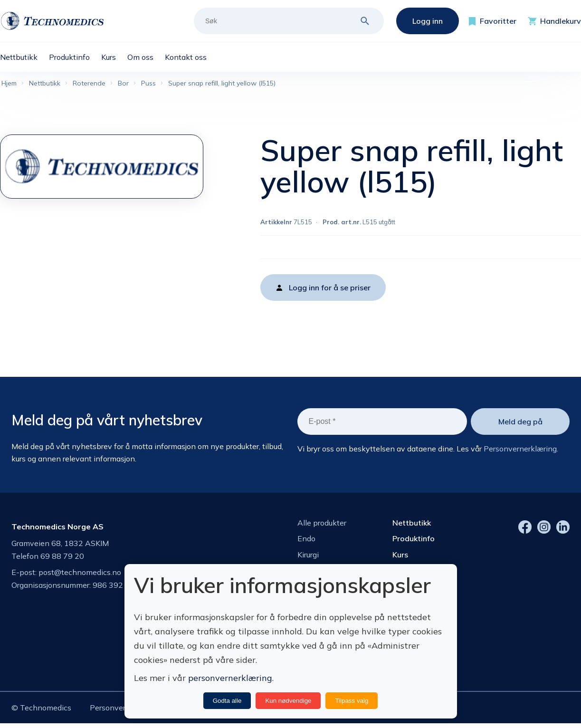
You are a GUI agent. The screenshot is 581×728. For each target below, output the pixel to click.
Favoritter (498, 21)
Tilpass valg (352, 701)
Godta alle (227, 701)
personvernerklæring (230, 678)
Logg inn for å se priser (330, 289)
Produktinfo (414, 541)
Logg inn (428, 21)
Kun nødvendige (288, 701)
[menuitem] (24, 57)
